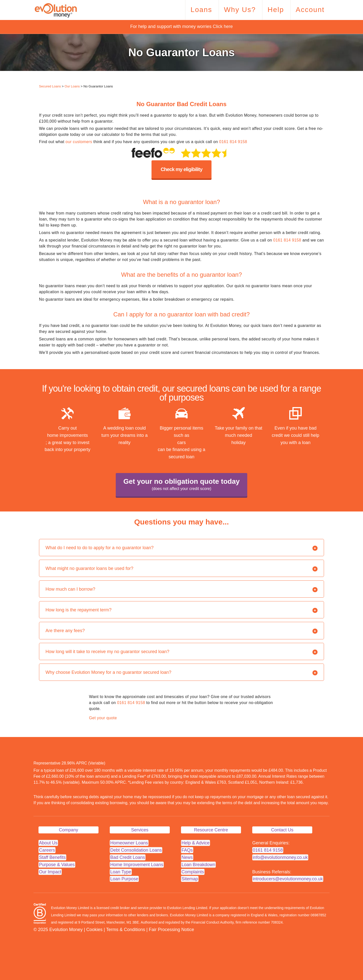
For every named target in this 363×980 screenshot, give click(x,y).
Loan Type (121, 872)
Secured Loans (50, 86)
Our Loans (72, 86)
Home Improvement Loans (137, 865)
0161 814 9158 (233, 142)
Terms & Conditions (125, 930)
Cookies (94, 930)
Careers (47, 850)
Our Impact (50, 872)
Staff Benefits (52, 857)
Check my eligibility (182, 169)
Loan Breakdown (198, 865)
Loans (201, 10)
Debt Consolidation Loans (136, 850)
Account (310, 10)
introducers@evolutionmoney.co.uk (288, 879)
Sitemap (190, 879)
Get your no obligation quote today (181, 485)
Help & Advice (195, 843)
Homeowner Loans (129, 843)
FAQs (187, 850)
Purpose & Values (57, 865)
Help (276, 10)
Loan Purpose (124, 879)
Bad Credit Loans (128, 857)
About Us (48, 843)
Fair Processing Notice (171, 930)
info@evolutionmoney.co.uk (280, 857)
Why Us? (240, 10)
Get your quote (103, 718)
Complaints (193, 872)
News (187, 857)
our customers (79, 142)
